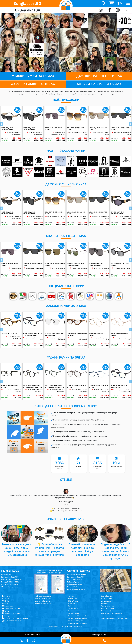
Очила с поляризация (75, 621)
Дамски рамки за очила (33, 84)
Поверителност (9, 616)
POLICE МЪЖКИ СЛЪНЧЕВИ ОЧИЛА (120, 265)
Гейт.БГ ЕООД (78, 627)
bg (126, 11)
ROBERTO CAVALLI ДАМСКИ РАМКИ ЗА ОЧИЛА (54, 335)
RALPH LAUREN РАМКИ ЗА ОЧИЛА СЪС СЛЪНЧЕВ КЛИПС (32, 386)
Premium (71, 596)
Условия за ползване (11, 613)
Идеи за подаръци (107, 606)
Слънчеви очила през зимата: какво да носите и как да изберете (83, 550)
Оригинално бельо (108, 611)
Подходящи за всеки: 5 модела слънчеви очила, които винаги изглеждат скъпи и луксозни (115, 551)
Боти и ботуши (107, 616)
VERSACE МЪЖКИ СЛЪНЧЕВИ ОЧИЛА (121, 129)
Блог (5, 604)
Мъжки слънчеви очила (99, 84)
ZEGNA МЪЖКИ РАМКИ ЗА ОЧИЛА (9, 386)
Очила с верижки (74, 613)
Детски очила (106, 601)
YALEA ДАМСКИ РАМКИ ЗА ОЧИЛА (119, 335)
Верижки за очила (107, 608)
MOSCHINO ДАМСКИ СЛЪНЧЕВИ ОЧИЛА (8, 129)
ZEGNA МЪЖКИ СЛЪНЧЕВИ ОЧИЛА (54, 129)
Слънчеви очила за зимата (78, 623)
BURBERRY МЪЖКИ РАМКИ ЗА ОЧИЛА (77, 386)
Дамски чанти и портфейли (111, 613)
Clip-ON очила (73, 608)
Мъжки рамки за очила (33, 76)
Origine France (73, 601)
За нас (5, 599)
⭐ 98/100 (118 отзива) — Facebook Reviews (66, 511)
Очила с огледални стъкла (77, 618)
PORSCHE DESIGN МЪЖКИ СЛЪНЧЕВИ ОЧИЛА (75, 265)
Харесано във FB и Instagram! (78, 616)
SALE (70, 606)
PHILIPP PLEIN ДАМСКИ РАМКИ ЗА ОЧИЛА (77, 335)
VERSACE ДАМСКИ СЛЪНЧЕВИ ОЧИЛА (99, 129)
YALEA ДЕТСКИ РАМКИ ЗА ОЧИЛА (97, 335)
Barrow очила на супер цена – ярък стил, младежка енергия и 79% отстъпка (16, 550)
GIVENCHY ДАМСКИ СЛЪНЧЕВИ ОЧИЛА (117, 213)
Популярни (72, 611)
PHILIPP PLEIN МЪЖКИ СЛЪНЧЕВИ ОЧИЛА (96, 265)
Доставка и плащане (11, 608)
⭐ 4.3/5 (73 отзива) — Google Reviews (66, 508)
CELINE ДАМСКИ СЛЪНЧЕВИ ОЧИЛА (76, 129)
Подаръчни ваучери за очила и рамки (114, 618)
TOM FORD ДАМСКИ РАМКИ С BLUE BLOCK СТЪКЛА (32, 335)
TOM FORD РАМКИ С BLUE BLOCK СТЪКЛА (119, 386)
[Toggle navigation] (128, 3)
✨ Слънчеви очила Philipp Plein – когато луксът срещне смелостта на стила (50, 550)
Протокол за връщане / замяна (15, 618)
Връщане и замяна (10, 611)
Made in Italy (72, 599)
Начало (6, 596)
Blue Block (71, 604)
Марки (5, 601)
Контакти (7, 606)
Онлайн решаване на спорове (14, 621)
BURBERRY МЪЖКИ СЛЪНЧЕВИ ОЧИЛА (55, 265)
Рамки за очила (106, 599)
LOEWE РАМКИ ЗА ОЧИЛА (9, 334)
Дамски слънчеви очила (99, 76)
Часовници (105, 604)
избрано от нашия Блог (66, 519)
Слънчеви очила (107, 596)
